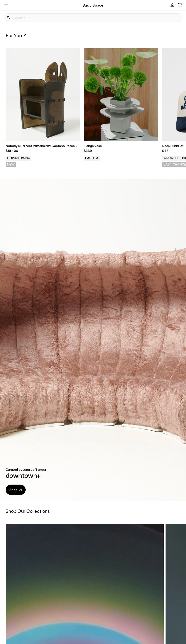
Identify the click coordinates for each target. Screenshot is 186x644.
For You (17, 35)
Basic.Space (93, 5)
